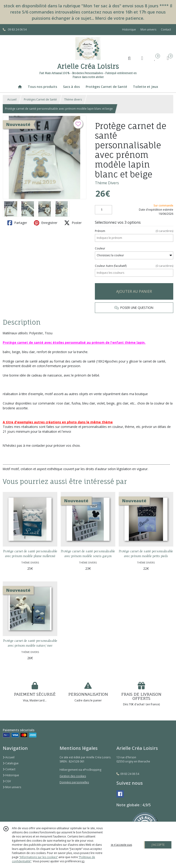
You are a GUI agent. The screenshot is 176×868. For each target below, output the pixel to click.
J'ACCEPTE (158, 845)
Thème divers (73, 99)
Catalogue (11, 763)
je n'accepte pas (121, 845)
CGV (7, 781)
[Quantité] (103, 210)
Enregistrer (46, 223)
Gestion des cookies (73, 776)
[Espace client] (142, 58)
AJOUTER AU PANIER (134, 291)
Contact (166, 29)
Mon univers (12, 787)
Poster (73, 223)
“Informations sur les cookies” (38, 857)
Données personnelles (74, 782)
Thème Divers (107, 183)
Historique (11, 775)
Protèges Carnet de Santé (40, 99)
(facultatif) (134, 266)
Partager (17, 223)
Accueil (12, 99)
